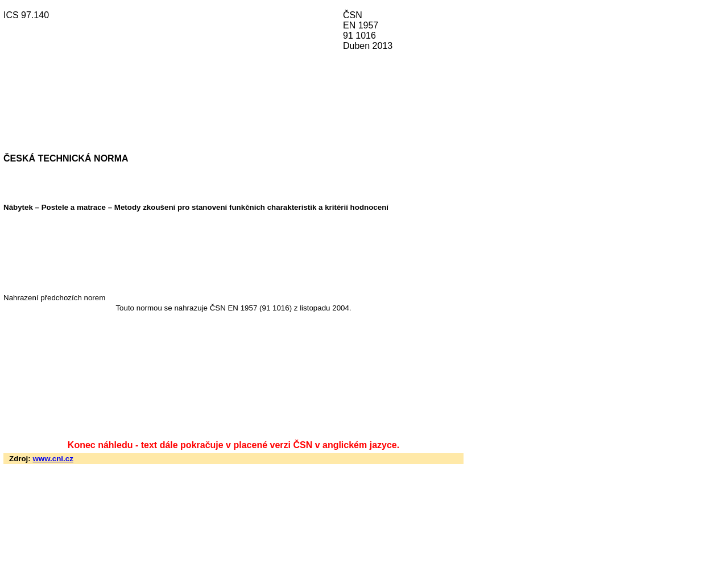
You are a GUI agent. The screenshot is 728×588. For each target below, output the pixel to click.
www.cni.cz (53, 459)
